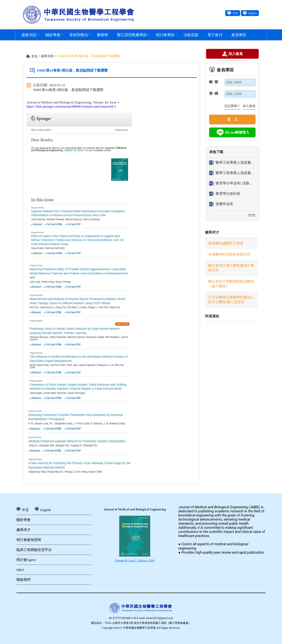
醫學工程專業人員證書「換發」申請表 (232, 173)
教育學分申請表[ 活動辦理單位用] (232, 183)
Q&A (20, 570)
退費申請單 (221, 204)
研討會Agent (26, 560)
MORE (252, 215)
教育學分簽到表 (225, 194)
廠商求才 (212, 232)
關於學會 (53, 35)
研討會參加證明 (29, 540)
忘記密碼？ (232, 106)
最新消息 (29, 35)
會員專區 (239, 35)
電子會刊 (215, 35)
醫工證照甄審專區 (132, 35)
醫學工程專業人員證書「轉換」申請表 (232, 163)
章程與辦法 (79, 35)
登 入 (232, 119)
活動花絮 (191, 35)
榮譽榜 (103, 35)
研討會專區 (165, 35)
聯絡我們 (23, 580)
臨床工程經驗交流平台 (34, 550)
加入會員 (236, 54)
